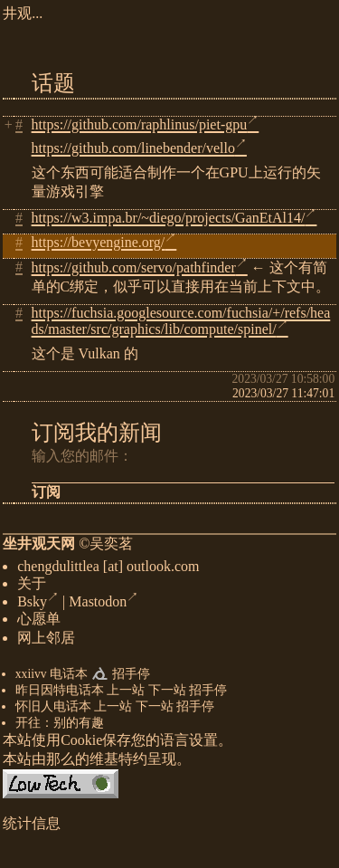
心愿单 (39, 622)
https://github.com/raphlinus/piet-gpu (146, 124)
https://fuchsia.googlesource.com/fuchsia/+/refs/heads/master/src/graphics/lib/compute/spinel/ (181, 321)
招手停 (131, 677)
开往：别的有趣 (60, 726)
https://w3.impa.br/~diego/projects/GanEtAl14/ (174, 218)
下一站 (167, 694)
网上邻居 (46, 641)
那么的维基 (82, 763)
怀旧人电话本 (53, 710)
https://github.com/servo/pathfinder (140, 267)
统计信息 (32, 827)
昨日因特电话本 (60, 694)
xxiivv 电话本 (52, 677)
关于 (32, 587)
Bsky (38, 605)
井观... (23, 13)
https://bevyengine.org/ (104, 242)
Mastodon (104, 605)
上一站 (126, 694)
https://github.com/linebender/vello (139, 148)
